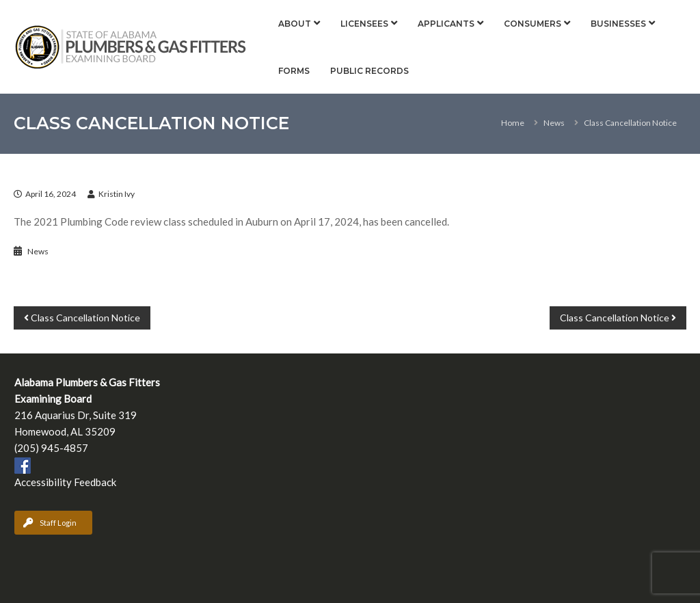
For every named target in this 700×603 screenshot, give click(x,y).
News (554, 123)
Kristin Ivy (117, 194)
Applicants (446, 24)
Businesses (618, 24)
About (295, 24)
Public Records (369, 71)
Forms (294, 71)
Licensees (364, 24)
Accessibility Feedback (65, 482)
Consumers (533, 24)
